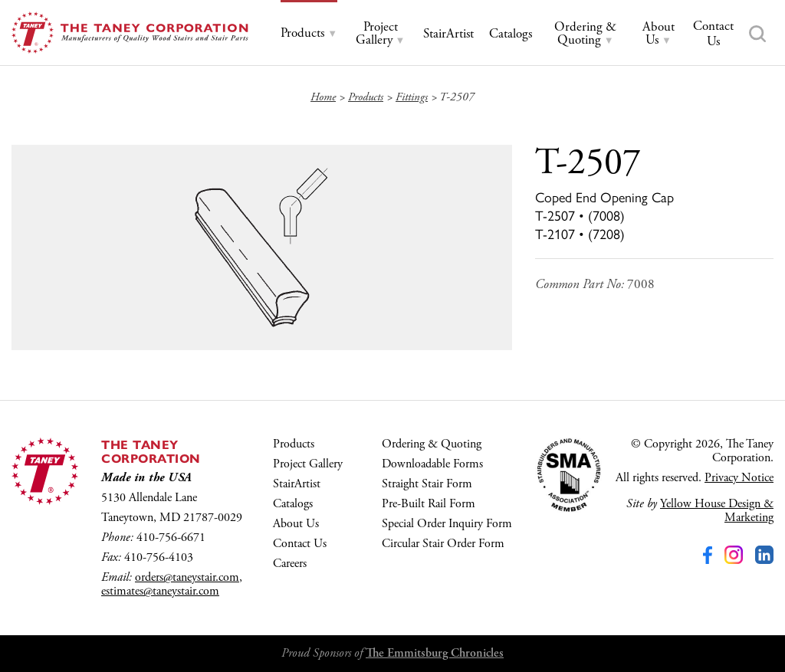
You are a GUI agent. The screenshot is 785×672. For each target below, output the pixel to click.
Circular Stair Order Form (443, 544)
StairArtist (297, 484)
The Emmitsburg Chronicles (435, 653)
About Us (296, 524)
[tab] (309, 33)
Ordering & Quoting (432, 444)
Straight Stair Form (427, 484)
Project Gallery (308, 464)
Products (294, 444)
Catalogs (293, 504)
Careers (290, 564)
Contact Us (300, 544)
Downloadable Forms (432, 464)
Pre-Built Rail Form (429, 504)
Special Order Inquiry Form (447, 524)
